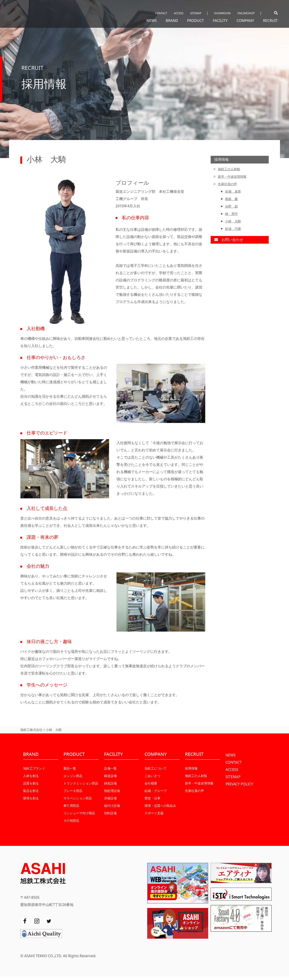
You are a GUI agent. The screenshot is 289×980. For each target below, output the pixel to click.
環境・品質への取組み (160, 806)
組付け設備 (112, 806)
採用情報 (221, 159)
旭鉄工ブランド (34, 768)
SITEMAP (196, 13)
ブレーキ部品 (73, 791)
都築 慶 (231, 199)
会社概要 (151, 783)
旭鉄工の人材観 (229, 169)
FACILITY (220, 21)
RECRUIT (270, 21)
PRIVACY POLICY (239, 784)
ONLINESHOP (246, 13)
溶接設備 (110, 798)
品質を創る (31, 783)
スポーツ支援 (154, 813)
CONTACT (161, 13)
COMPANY (245, 21)
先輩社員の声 (227, 184)
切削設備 (110, 813)
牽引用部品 (71, 806)
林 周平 (231, 214)
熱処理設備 (112, 791)
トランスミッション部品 (81, 783)
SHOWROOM (222, 13)
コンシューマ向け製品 (79, 813)
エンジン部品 (73, 776)
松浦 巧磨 (233, 229)
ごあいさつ (152, 776)
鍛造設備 (110, 776)
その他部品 (71, 820)
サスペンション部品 (78, 798)
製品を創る (31, 791)
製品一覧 (70, 768)
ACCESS (179, 13)
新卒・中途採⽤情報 (232, 176)
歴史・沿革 (152, 798)
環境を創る (31, 798)
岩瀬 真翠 (233, 191)
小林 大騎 (233, 221)
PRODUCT (195, 21)
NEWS (152, 21)
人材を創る (31, 776)
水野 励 (231, 206)
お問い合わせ (229, 240)
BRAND (172, 21)
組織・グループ (156, 791)
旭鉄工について (156, 768)
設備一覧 (110, 768)
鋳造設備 (110, 783)
